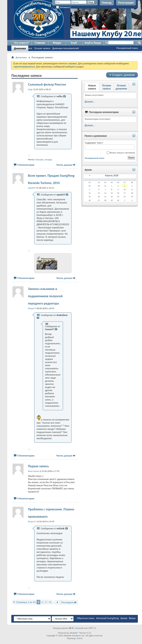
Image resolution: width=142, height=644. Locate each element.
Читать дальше (64, 165)
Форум (57, 43)
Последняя (69, 602)
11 (50, 602)
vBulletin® (74, 633)
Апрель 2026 (112, 175)
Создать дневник (122, 75)
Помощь (107, 3)
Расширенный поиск (127, 48)
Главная (40, 43)
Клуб (74, 43)
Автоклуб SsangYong (107, 618)
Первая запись (38, 466)
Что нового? (21, 43)
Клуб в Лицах (93, 43)
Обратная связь (86, 618)
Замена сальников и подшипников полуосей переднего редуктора (45, 296)
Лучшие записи (42, 48)
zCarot (79, 638)
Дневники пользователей (66, 48)
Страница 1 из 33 (26, 602)
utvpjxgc (48, 160)
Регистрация (126, 3)
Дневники (20, 48)
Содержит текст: (110, 145)
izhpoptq (39, 160)
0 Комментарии (26, 165)
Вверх (132, 618)
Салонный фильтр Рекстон (47, 84)
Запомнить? (64, 7)
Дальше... (90, 102)
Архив (124, 618)
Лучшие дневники (121, 87)
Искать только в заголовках (121, 153)
